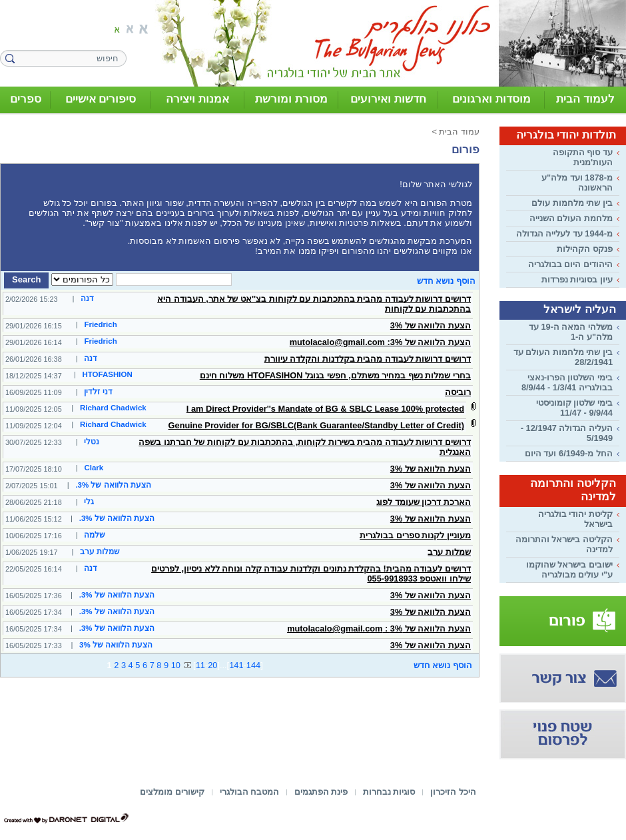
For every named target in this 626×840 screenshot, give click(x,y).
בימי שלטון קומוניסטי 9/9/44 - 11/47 (574, 408)
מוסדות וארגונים (491, 99)
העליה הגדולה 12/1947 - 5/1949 (567, 433)
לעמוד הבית (585, 99)
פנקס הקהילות (585, 249)
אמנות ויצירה (197, 99)
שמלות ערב (100, 552)
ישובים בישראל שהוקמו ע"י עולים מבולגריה (569, 570)
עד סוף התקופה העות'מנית (583, 157)
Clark (94, 468)
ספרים (26, 99)
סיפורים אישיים (101, 99)
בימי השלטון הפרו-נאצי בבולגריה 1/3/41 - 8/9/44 (567, 382)
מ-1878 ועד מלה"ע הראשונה (577, 183)
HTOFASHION (107, 374)
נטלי (92, 442)
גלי (89, 502)
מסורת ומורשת (291, 99)
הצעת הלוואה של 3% (116, 645)
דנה (87, 298)
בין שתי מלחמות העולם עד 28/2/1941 (563, 357)
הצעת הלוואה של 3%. (113, 485)
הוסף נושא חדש (446, 281)
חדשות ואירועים (388, 99)
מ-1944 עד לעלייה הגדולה (564, 233)
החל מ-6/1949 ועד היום (569, 453)
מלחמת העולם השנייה (571, 218)
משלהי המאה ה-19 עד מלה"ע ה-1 (571, 332)
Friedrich (100, 324)
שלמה (95, 535)
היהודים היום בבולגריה (570, 264)
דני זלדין (98, 392)
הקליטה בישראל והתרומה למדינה (564, 544)
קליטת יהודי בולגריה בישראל (575, 519)
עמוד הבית (459, 132)
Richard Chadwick (113, 408)
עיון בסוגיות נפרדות (577, 279)
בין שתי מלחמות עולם (572, 203)
